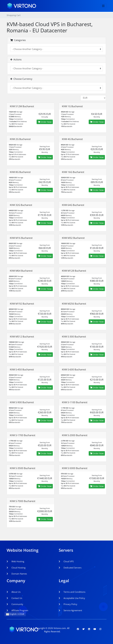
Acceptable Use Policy (72, 598)
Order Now (45, 122)
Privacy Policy (68, 604)
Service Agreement (70, 610)
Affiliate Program (17, 610)
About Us (14, 592)
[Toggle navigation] (103, 6)
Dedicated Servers (70, 568)
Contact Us (14, 598)
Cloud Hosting (16, 568)
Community (15, 604)
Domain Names (17, 574)
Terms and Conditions (72, 592)
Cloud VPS (66, 561)
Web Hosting (15, 561)
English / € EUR (15, 614)
